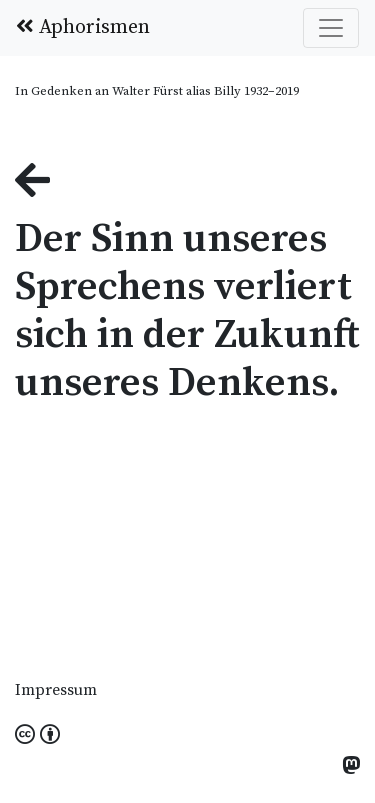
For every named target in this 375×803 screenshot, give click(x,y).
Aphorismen (83, 27)
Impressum (56, 690)
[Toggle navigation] (331, 28)
